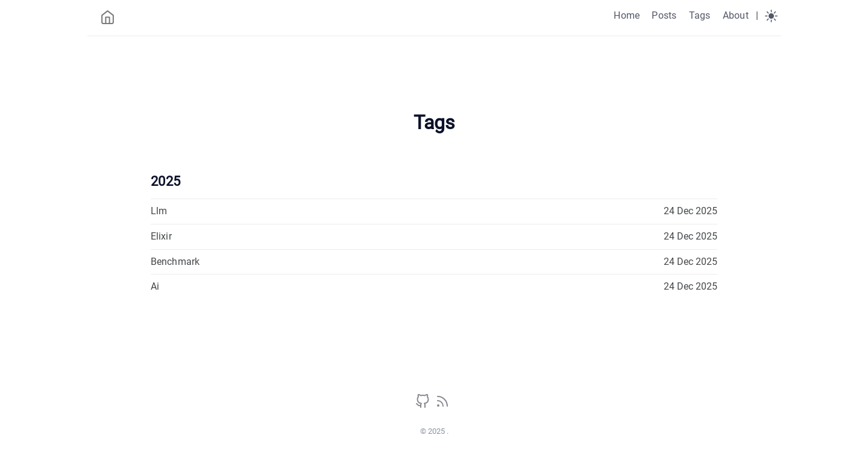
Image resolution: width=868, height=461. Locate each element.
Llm (159, 211)
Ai (155, 286)
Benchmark (175, 262)
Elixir (161, 236)
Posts (664, 15)
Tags (700, 15)
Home (627, 15)
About (736, 15)
